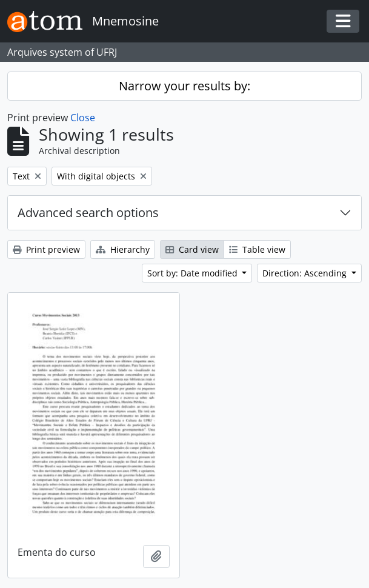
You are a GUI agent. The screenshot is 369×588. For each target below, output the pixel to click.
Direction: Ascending (306, 273)
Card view (192, 249)
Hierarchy (123, 249)
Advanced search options (88, 212)
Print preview (46, 249)
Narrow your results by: (184, 86)
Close (83, 118)
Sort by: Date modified (194, 273)
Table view (257, 249)
